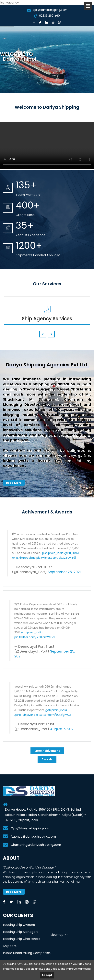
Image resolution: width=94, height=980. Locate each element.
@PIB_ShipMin (24, 715)
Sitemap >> (59, 935)
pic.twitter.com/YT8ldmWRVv (35, 637)
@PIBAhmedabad (24, 558)
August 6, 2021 (62, 729)
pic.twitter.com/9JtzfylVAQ (52, 715)
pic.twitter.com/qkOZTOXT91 (56, 558)
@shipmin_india (53, 553)
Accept (47, 975)
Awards (47, 759)
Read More (14, 483)
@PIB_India (72, 553)
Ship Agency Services (47, 319)
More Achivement (47, 751)
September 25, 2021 (64, 572)
